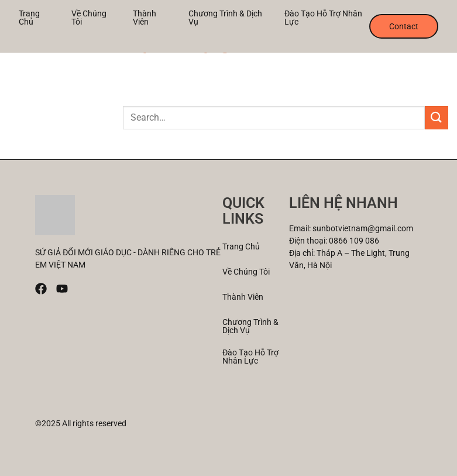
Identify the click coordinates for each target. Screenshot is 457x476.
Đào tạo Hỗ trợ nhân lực (323, 18)
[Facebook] (41, 289)
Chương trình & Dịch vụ (225, 18)
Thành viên (145, 18)
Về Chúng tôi (89, 18)
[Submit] (437, 117)
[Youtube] (62, 289)
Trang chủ (29, 18)
